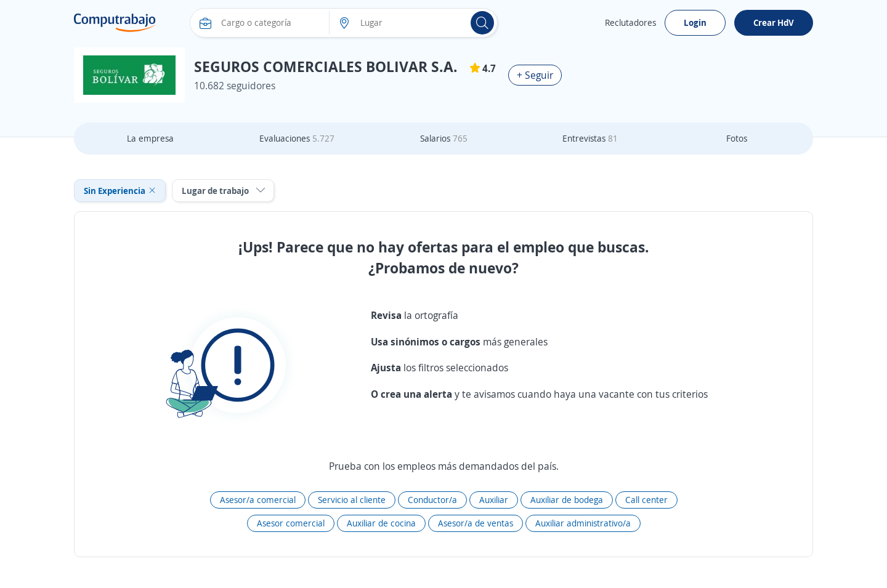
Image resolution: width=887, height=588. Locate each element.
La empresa (150, 138)
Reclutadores (630, 22)
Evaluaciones (297, 138)
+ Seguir (535, 75)
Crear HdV (774, 22)
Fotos (737, 138)
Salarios (444, 138)
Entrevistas (590, 138)
